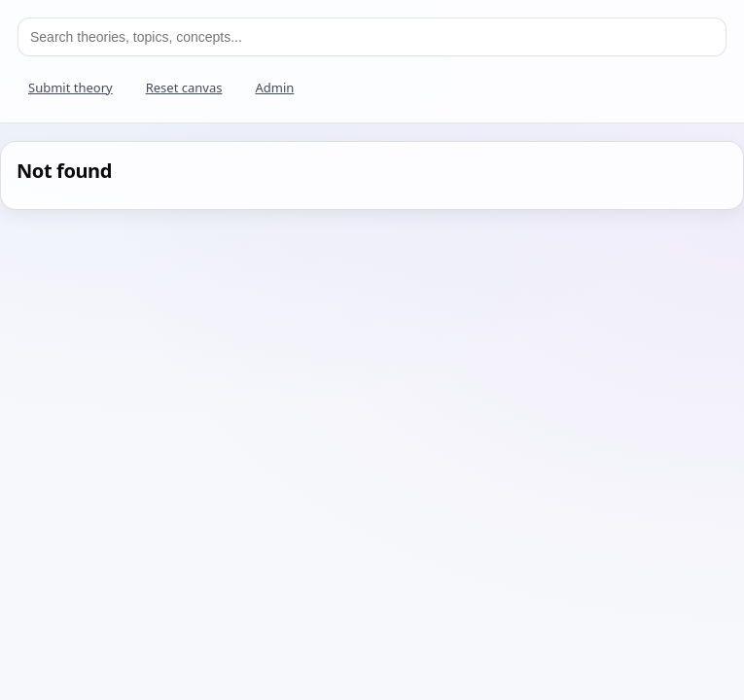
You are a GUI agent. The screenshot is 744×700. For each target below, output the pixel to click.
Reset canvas (184, 87)
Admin (274, 87)
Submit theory (71, 87)
